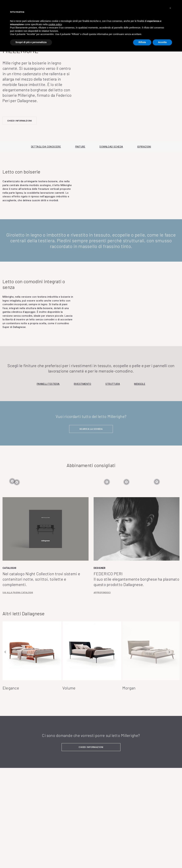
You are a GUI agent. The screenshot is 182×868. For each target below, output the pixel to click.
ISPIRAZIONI (144, 147)
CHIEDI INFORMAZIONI (20, 121)
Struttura (113, 384)
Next (169, 652)
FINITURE (80, 147)
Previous (5, 652)
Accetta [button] (162, 42)
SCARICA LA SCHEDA (91, 429)
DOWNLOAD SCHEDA (111, 147)
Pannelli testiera (48, 384)
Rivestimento (83, 384)
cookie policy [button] (55, 24)
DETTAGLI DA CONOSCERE (46, 147)
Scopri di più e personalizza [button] (31, 42)
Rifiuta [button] (142, 42)
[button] (170, 8)
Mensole (140, 384)
